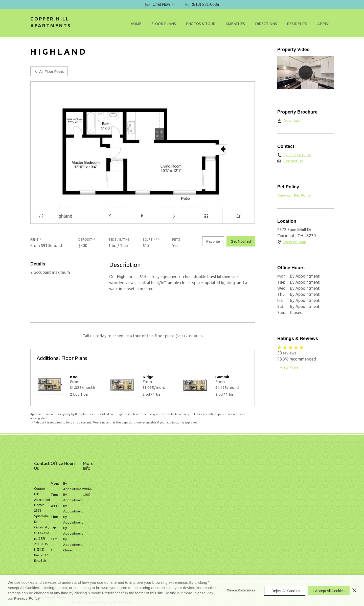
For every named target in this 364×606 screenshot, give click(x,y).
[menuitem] (165, 24)
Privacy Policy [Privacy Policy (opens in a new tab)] (48, 598)
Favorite (212, 244)
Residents (303, 24)
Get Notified (240, 244)
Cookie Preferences (237, 590)
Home (165, 24)
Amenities (251, 24)
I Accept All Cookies (327, 590)
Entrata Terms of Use (92, 556)
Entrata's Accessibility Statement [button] (164, 550)
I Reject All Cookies (280, 590)
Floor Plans (188, 24)
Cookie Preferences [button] (117, 550)
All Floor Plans (50, 73)
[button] (161, 5)
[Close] (354, 590)
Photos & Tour (221, 24)
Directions (277, 24)
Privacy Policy (86, 550)
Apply (325, 24)
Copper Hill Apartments (55, 24)
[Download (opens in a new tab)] (290, 122)
